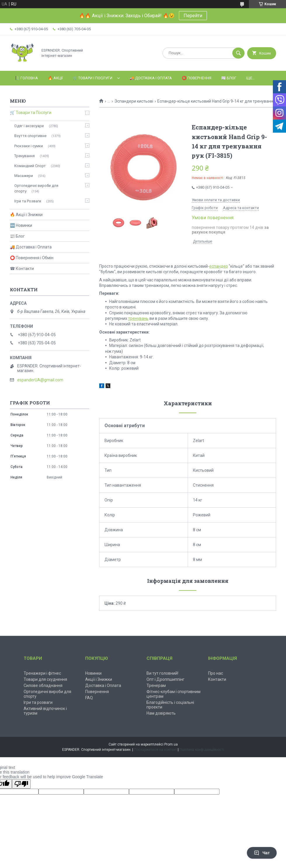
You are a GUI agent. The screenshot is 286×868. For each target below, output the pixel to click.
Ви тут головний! (162, 673)
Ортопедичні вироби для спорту (36, 188)
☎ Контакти (22, 269)
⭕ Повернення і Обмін (32, 258)
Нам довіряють (161, 713)
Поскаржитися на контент (155, 750)
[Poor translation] (21, 784)
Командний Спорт (30, 166)
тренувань (138, 318)
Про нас (216, 673)
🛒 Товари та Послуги (31, 113)
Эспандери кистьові (134, 101)
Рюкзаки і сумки (29, 146)
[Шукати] (238, 53)
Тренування (25, 156)
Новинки (93, 673)
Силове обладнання (43, 685)
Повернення (97, 692)
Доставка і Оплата (103, 685)
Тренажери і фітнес (42, 673)
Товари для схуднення (45, 679)
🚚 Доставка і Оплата (151, 78)
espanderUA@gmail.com (40, 380)
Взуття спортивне (30, 136)
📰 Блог (229, 78)
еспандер (219, 266)
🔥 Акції (55, 78)
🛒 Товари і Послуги (93, 78)
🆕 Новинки (21, 225)
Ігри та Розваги (28, 201)
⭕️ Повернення (197, 78)
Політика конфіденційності (202, 750)
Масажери (24, 176)
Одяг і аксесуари (29, 126)
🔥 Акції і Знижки (26, 215)
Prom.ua (171, 744)
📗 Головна (26, 78)
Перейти (193, 16)
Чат (262, 853)
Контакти (217, 679)
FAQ (89, 698)
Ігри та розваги (38, 702)
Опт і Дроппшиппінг (165, 679)
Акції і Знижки (99, 679)
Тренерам (156, 685)
